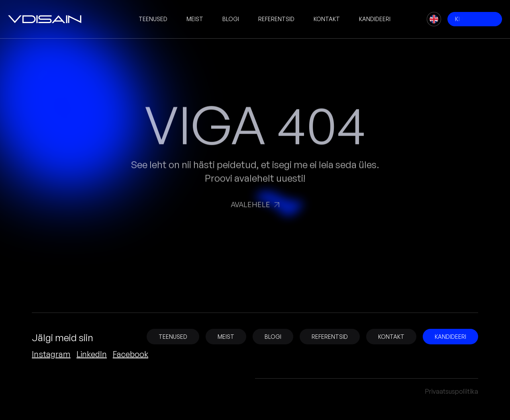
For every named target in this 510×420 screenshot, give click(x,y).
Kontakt (327, 19)
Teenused (153, 19)
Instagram (51, 354)
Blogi (231, 19)
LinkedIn (92, 354)
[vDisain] (45, 19)
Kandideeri (375, 19)
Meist (195, 19)
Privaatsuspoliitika (452, 391)
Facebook (130, 354)
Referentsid (276, 19)
